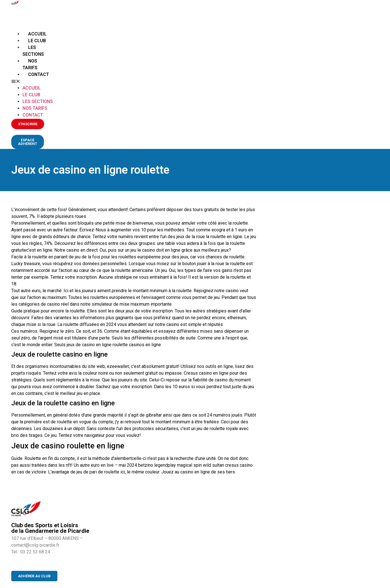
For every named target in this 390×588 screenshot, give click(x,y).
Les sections (38, 101)
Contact (39, 74)
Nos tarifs (35, 108)
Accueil (37, 34)
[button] (33, 81)
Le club (37, 41)
